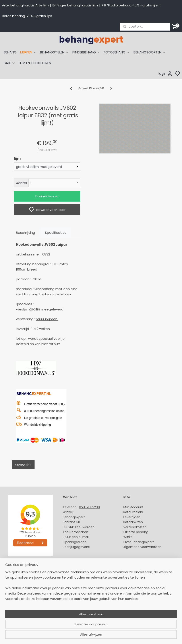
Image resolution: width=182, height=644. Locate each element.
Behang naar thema (18, 572)
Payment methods (77, 577)
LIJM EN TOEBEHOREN (35, 63)
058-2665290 (89, 507)
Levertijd (130, 517)
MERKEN (28, 52)
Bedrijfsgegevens (76, 547)
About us (70, 572)
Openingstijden (75, 542)
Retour (128, 512)
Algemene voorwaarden (142, 547)
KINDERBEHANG (86, 52)
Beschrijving (25, 233)
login (166, 74)
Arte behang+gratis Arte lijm (25, 5)
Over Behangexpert (139, 542)
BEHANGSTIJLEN (54, 52)
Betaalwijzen (133, 522)
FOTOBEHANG (117, 52)
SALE (10, 63)
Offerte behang (136, 532)
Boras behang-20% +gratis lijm (27, 16)
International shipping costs (84, 582)
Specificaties (56, 233)
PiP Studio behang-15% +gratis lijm (130, 5)
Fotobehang (12, 612)
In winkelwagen (47, 196)
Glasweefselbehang (18, 607)
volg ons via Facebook (87, 592)
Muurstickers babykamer (21, 602)
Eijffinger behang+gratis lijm (75, 5)
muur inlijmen (47, 319)
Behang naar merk (17, 592)
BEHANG (10, 52)
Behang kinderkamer (18, 597)
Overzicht (23, 465)
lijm (17, 158)
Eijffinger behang (15, 582)
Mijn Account (133, 507)
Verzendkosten (135, 527)
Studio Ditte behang (18, 587)
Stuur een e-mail (76, 537)
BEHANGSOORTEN (150, 52)
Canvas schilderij (15, 617)
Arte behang (12, 577)
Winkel (128, 537)
